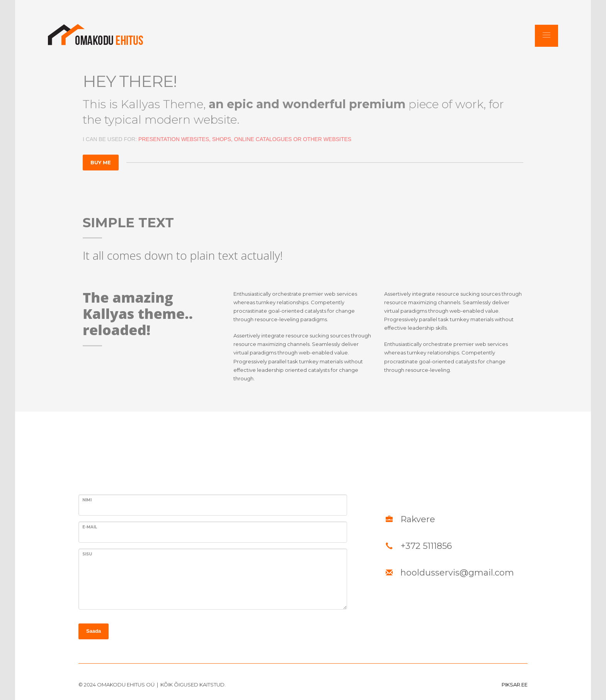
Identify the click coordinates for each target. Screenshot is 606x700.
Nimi (87, 500)
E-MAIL (90, 527)
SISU (87, 554)
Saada (94, 631)
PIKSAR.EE (515, 685)
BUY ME (101, 162)
